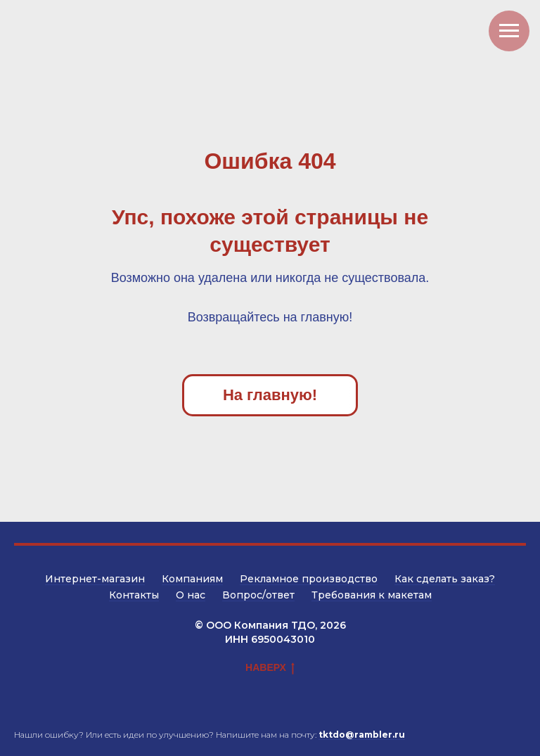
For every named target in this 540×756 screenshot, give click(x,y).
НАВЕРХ (270, 668)
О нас (191, 595)
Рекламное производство (309, 579)
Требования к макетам (372, 595)
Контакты (134, 595)
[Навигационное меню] (509, 31)
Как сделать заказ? (445, 579)
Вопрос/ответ (258, 595)
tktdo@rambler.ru (362, 735)
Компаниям (192, 579)
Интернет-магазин (95, 579)
